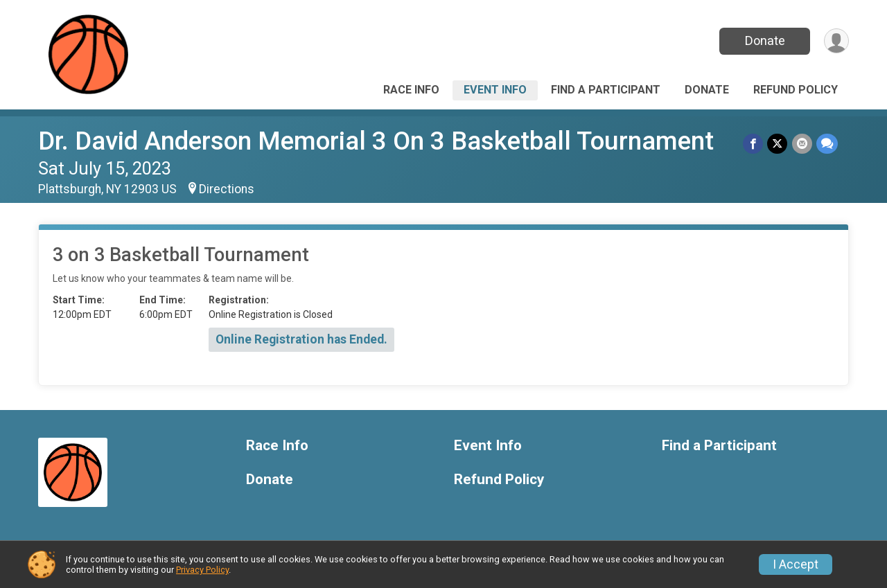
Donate (764, 41)
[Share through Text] (827, 144)
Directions (227, 189)
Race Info (411, 90)
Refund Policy (796, 90)
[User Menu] (836, 41)
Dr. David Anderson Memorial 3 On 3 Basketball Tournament (376, 141)
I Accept (796, 564)
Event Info (495, 90)
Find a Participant (606, 90)
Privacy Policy (202, 570)
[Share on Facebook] (754, 144)
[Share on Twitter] (778, 144)
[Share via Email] (802, 144)
